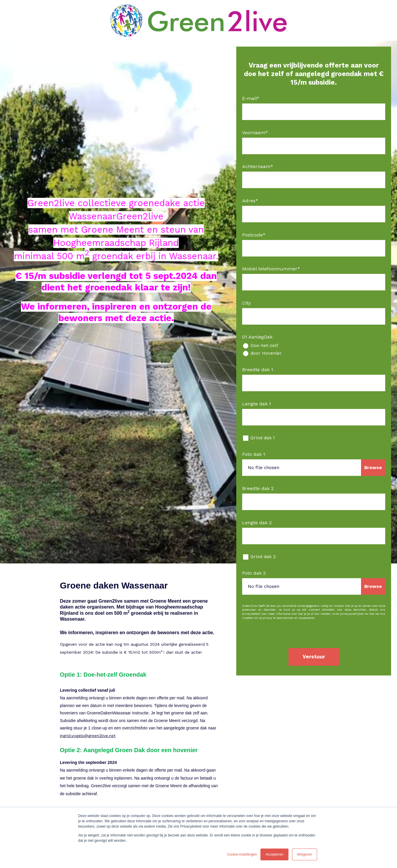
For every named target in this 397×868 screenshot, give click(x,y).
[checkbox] (314, 350)
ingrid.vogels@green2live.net (88, 736)
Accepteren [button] (274, 854)
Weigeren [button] (305, 854)
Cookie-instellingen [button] (242, 854)
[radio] (314, 346)
